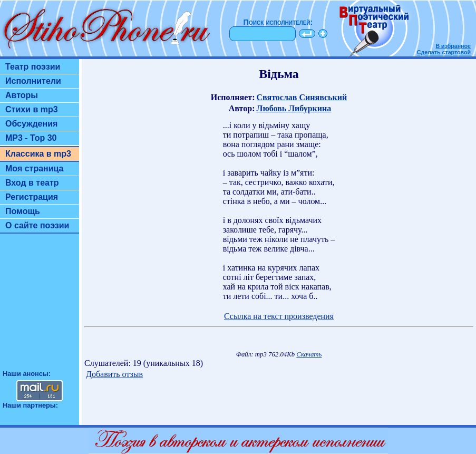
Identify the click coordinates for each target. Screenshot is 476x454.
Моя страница (35, 168)
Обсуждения (31, 124)
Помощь (23, 211)
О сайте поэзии (37, 225)
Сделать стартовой (444, 52)
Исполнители (33, 81)
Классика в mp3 (38, 154)
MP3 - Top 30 (31, 138)
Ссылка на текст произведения (279, 316)
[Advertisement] (40, 306)
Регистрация (32, 197)
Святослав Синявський (302, 97)
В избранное (453, 46)
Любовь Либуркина (294, 108)
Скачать (309, 354)
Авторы (22, 95)
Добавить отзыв (114, 374)
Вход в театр (32, 183)
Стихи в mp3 (32, 109)
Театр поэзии (33, 67)
